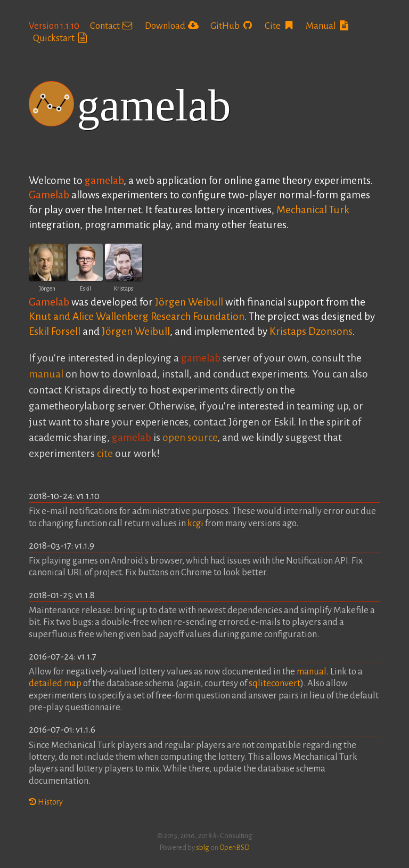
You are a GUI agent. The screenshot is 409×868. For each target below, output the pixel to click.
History (46, 802)
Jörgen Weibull (189, 302)
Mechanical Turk (313, 210)
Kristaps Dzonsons (311, 331)
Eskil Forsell (55, 331)
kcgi (195, 523)
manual (46, 374)
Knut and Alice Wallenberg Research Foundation (137, 316)
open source (190, 437)
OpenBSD (235, 847)
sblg (203, 847)
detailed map (55, 683)
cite (105, 453)
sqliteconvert (275, 683)
